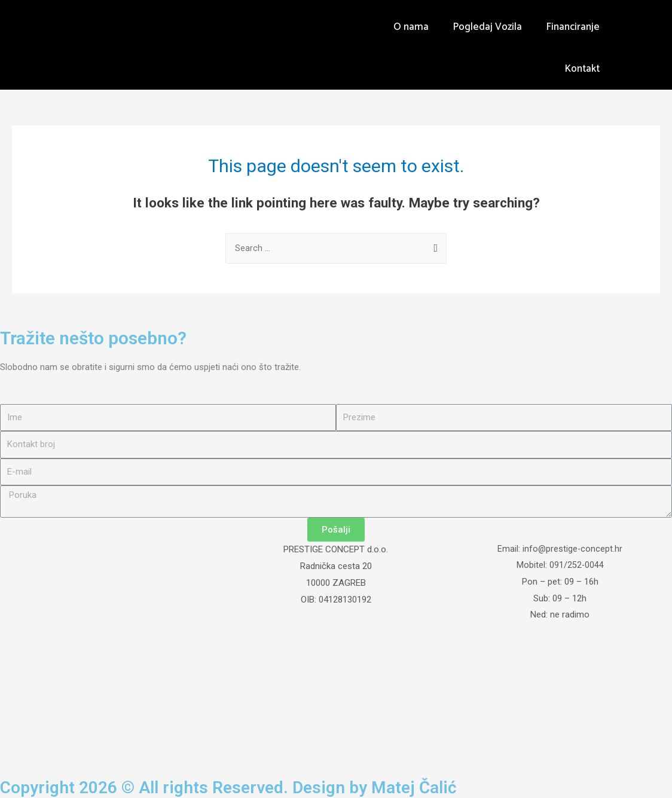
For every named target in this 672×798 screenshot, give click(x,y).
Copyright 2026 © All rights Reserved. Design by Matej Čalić (239, 788)
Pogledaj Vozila (487, 27)
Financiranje (573, 27)
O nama (411, 27)
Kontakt (582, 69)
